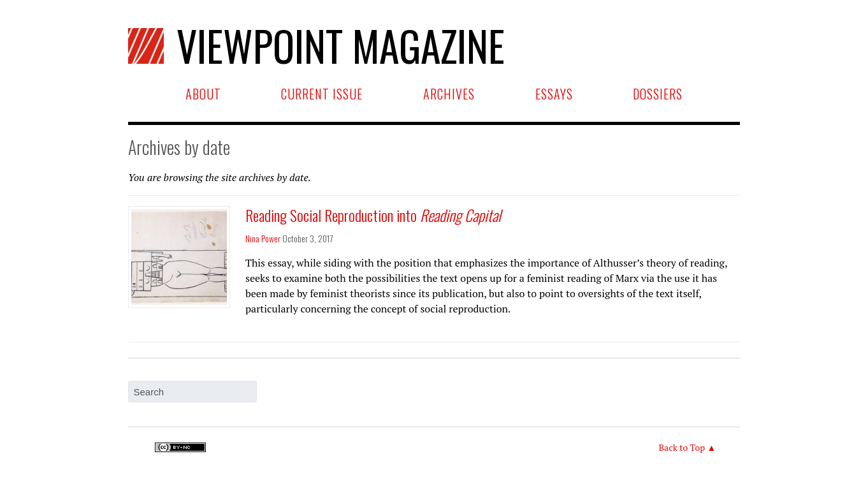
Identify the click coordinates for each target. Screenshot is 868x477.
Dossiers (658, 94)
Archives (449, 94)
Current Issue (322, 94)
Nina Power (263, 238)
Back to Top (682, 447)
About (203, 94)
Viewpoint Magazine (316, 45)
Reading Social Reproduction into (373, 215)
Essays (554, 94)
